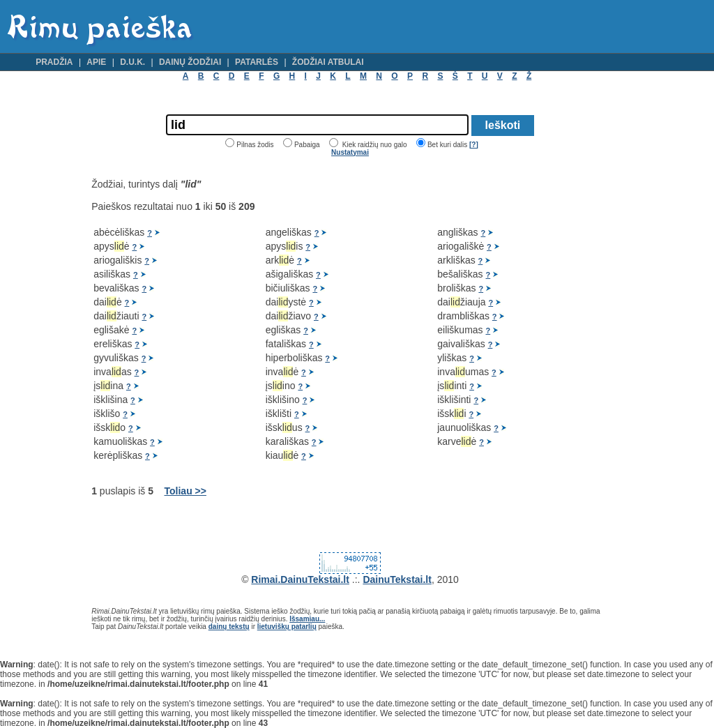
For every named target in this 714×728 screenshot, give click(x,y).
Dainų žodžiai (190, 62)
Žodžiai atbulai (328, 62)
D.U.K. (132, 62)
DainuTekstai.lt (397, 579)
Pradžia (54, 62)
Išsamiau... (307, 619)
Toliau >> (185, 491)
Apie (96, 62)
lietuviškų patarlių (287, 627)
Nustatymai (350, 152)
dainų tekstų (229, 627)
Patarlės (257, 62)
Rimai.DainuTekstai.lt (300, 579)
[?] (474, 145)
